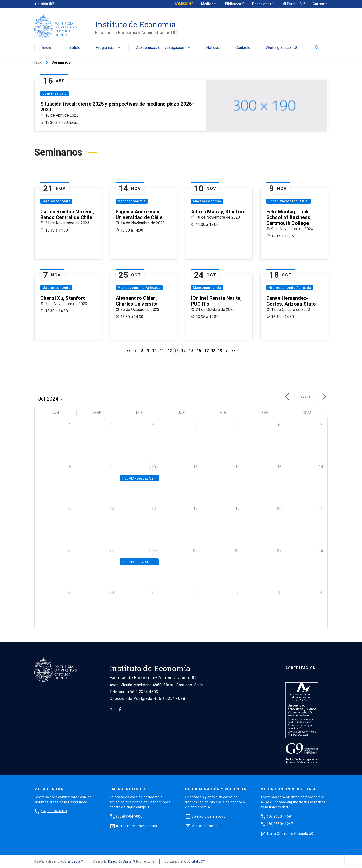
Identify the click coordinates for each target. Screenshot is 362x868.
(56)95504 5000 (129, 816)
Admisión (183, 4)
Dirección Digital (120, 861)
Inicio (47, 48)
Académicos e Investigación (163, 48)
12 (170, 351)
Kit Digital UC (193, 861)
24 (154, 551)
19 (220, 351)
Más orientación (205, 826)
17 (206, 351)
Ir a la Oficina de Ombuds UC (290, 833)
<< (128, 351)
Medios (209, 4)
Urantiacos (73, 861)
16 (199, 351)
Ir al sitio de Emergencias (137, 826)
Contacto (243, 48)
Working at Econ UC (282, 48)
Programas (108, 48)
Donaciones (262, 4)
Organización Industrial (289, 201)
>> (234, 351)
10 (154, 351)
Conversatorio (55, 93)
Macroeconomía (56, 201)
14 (183, 351)
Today (305, 397)
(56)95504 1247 (280, 824)
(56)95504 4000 (54, 811)
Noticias (213, 48)
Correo (320, 4)
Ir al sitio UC (44, 4)
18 (213, 351)
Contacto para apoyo (209, 816)
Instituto (73, 48)
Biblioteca (233, 4)
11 (162, 351)
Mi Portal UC (292, 4)
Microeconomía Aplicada (139, 288)
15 (191, 351)
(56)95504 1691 (280, 816)
